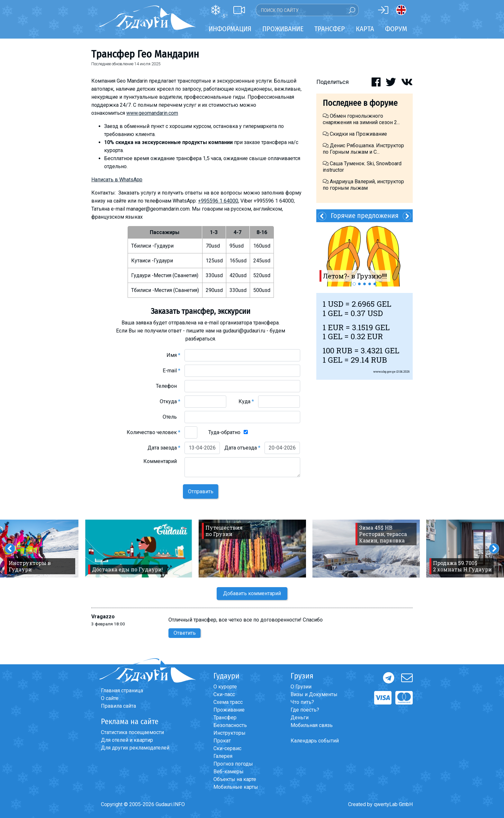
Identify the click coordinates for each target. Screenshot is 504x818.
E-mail (171, 371)
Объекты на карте (235, 779)
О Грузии (301, 687)
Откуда (170, 401)
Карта (365, 29)
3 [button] (364, 284)
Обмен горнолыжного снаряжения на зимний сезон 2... (361, 119)
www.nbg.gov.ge (384, 372)
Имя (173, 355)
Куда (246, 401)
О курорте (225, 687)
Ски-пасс (224, 694)
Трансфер (225, 718)
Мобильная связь (312, 725)
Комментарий (162, 461)
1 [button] (354, 284)
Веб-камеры (229, 772)
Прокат (222, 741)
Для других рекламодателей (135, 748)
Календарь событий (315, 741)
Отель (171, 417)
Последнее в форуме (360, 103)
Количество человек (153, 432)
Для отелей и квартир (127, 740)
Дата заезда (164, 448)
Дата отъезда (242, 448)
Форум (396, 29)
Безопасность (230, 725)
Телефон (168, 386)
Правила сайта (118, 706)
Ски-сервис (227, 748)
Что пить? (302, 702)
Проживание (229, 710)
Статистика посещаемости (132, 732)
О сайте (110, 698)
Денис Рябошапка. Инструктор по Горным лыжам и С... (363, 149)
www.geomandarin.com (152, 113)
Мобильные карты (236, 787)
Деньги (300, 718)
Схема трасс (228, 702)
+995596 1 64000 (218, 201)
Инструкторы (230, 733)
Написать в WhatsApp (117, 180)
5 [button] (375, 284)
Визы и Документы (314, 694)
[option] (364, 254)
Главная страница (122, 691)
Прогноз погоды (233, 764)
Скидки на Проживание (355, 134)
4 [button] (370, 284)
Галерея (223, 756)
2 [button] (359, 284)
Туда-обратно (224, 432)
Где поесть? (305, 710)
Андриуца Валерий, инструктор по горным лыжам (363, 185)
